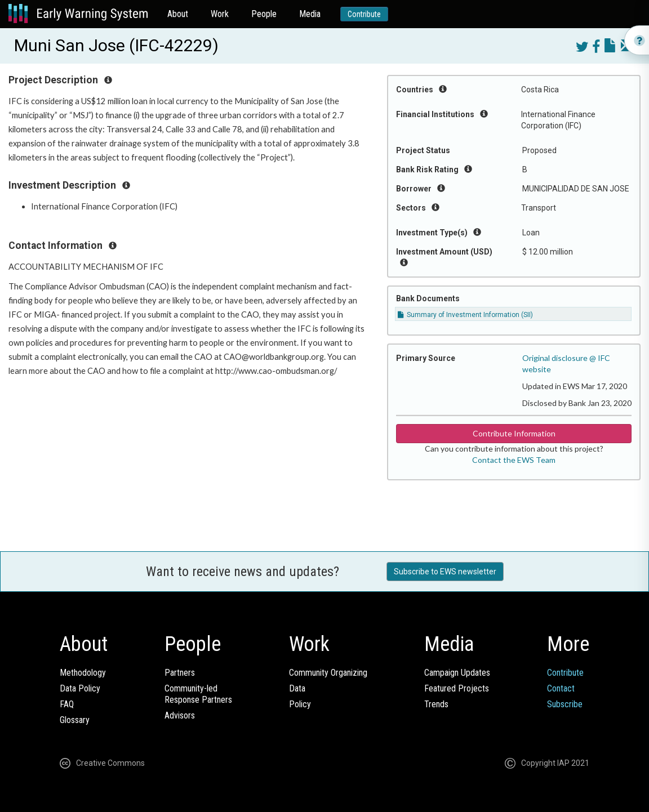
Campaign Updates (457, 673)
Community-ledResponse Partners (198, 694)
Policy (300, 704)
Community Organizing (328, 673)
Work (220, 14)
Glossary (75, 720)
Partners (180, 673)
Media (310, 14)
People (264, 14)
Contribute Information (514, 433)
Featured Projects (457, 688)
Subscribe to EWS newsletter (445, 572)
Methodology (83, 673)
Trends (436, 704)
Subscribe (565, 704)
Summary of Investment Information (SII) (465, 315)
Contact (561, 688)
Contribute (364, 14)
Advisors (180, 715)
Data (297, 688)
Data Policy (80, 688)
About (178, 14)
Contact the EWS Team (514, 460)
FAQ (67, 704)
